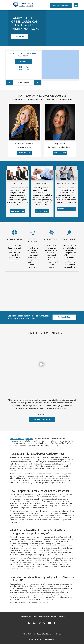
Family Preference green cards (22, 439)
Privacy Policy (27, 634)
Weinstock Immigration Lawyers (23, 54)
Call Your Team (18, 211)
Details (20, 68)
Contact (58, 634)
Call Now (65, 317)
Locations (22, 617)
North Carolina (32, 617)
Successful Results (66, 209)
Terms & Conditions (44, 634)
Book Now (20, 37)
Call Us (23, 62)
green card (28, 464)
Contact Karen (24, 153)
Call (28, 68)
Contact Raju (60, 153)
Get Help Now (42, 211)
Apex (41, 617)
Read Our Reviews (42, 420)
